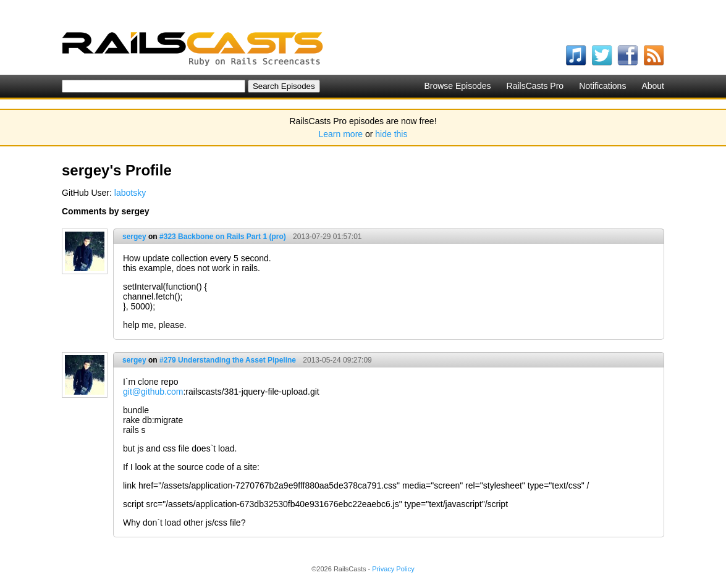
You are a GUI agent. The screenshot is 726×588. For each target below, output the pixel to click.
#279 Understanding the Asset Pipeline (228, 360)
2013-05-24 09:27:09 (337, 360)
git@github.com (153, 392)
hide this (391, 134)
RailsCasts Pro (535, 86)
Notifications (602, 86)
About (653, 86)
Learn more (341, 134)
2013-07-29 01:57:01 (327, 237)
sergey (134, 237)
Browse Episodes (457, 86)
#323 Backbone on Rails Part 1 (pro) (223, 237)
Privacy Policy (393, 569)
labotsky (130, 193)
